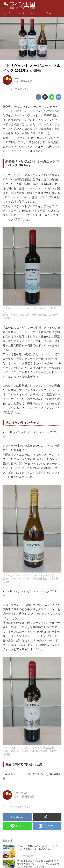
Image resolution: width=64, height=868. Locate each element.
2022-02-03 (20, 79)
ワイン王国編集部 (23, 81)
